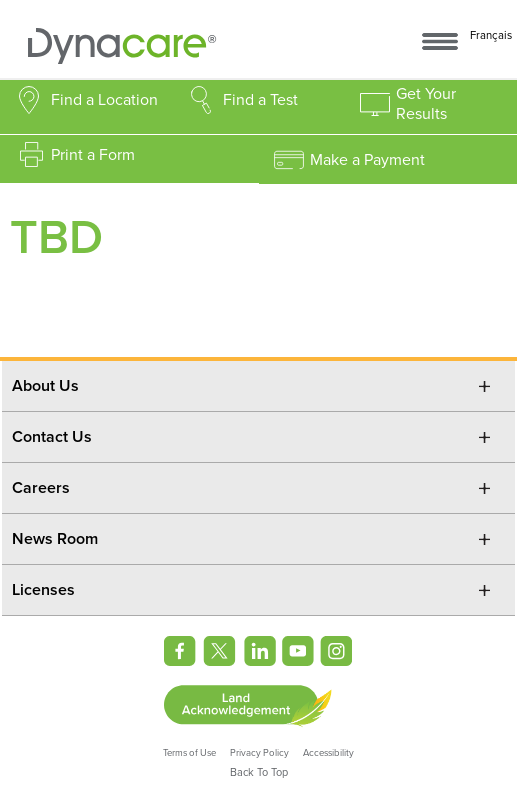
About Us (45, 386)
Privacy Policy (259, 753)
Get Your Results (426, 104)
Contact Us (52, 437)
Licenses (43, 590)
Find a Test (260, 100)
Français (491, 35)
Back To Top (259, 772)
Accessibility (328, 753)
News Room (55, 539)
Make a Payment (367, 160)
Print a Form (93, 155)
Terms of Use (189, 753)
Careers (41, 488)
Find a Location (104, 100)
